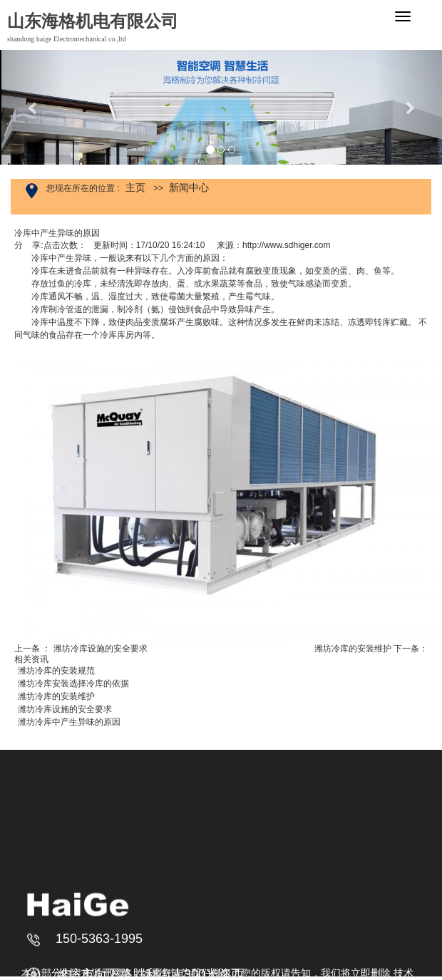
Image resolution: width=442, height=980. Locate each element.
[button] (33, 107)
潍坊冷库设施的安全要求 (101, 649)
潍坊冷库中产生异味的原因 (69, 722)
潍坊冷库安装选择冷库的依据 (73, 684)
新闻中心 (189, 187)
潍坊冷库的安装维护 (353, 649)
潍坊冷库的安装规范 (56, 671)
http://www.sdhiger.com (286, 245)
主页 (135, 187)
